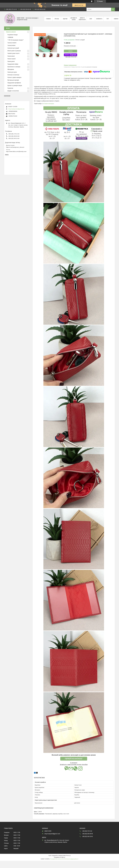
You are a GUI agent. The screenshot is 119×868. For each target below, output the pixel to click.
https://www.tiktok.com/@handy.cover (16, 151)
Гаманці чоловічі (12, 43)
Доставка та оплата (74, 19)
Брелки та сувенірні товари (15, 86)
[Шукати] (113, 9)
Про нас (57, 19)
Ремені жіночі (11, 56)
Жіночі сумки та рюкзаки (14, 51)
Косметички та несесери (14, 67)
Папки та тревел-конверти (14, 78)
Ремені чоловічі (12, 59)
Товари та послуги (11, 32)
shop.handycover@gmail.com (16, 109)
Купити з (70, 55)
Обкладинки (11, 69)
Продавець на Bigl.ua (60, 857)
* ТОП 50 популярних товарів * (16, 40)
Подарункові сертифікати (14, 83)
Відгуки (65, 19)
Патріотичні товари (13, 35)
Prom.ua (68, 856)
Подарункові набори (13, 64)
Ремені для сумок (12, 72)
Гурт (108, 19)
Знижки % (99, 19)
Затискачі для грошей (13, 48)
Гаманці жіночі (11, 45)
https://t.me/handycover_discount (15, 147)
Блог (91, 19)
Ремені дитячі (11, 62)
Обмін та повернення (82, 19)
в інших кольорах (49, 104)
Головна (48, 19)
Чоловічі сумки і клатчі (13, 53)
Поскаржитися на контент (57, 859)
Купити (70, 51)
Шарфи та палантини (13, 91)
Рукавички (10, 88)
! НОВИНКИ (10, 37)
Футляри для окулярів (13, 80)
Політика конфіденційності (71, 859)
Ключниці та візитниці (13, 75)
